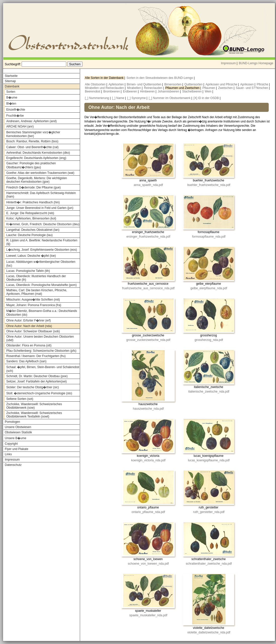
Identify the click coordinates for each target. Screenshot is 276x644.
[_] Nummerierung (97, 98)
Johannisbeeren (169, 91)
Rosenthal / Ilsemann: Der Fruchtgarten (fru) (36, 356)
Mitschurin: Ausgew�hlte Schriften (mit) (33, 300)
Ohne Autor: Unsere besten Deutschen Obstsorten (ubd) (40, 338)
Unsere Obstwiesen (18, 427)
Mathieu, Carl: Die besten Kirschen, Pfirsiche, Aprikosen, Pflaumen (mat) (37, 292)
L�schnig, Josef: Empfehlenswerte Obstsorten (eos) (42, 250)
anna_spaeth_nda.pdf (148, 185)
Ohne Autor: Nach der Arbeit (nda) (29, 326)
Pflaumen (209, 88)
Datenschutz (13, 465)
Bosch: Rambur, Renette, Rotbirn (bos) (32, 141)
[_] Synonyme (136, 98)
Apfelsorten (117, 84)
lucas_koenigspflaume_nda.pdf (209, 460)
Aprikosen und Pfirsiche (222, 84)
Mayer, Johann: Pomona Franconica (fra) (34, 305)
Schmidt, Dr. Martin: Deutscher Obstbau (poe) (37, 376)
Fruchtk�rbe (15, 116)
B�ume (12, 98)
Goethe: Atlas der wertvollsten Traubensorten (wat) (40, 173)
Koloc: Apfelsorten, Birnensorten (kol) (31, 218)
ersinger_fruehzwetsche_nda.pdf (148, 237)
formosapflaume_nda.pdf (209, 237)
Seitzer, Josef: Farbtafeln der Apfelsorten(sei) (37, 381)
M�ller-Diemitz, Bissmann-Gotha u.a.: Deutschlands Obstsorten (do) (42, 313)
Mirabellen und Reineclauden (105, 88)
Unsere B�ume (15, 438)
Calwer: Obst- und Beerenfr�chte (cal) (32, 147)
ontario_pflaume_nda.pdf (148, 512)
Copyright (11, 444)
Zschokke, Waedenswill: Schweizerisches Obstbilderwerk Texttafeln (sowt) (34, 415)
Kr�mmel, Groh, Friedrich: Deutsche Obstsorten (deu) (43, 224)
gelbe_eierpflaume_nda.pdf (209, 288)
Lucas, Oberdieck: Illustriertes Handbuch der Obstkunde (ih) (36, 278)
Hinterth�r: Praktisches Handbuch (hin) (33, 202)
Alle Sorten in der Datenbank (105, 78)
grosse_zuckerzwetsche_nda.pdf (148, 340)
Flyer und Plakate (16, 449)
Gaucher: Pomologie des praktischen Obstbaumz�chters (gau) (31, 165)
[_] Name (118, 98)
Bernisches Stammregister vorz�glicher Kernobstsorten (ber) (33, 134)
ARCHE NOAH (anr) (20, 126)
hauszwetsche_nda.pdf (148, 409)
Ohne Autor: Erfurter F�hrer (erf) (29, 320)
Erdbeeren (130, 91)
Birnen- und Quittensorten (144, 84)
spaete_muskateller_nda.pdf (148, 615)
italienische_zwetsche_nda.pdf (209, 392)
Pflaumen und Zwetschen (183, 88)
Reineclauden (153, 88)
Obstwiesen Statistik (18, 432)
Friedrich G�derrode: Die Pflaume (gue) (33, 187)
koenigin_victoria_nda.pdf (148, 460)
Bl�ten (11, 104)
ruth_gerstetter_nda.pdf (209, 512)
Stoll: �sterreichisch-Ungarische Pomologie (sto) (39, 393)
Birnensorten (173, 84)
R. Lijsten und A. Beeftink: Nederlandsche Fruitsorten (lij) (42, 242)
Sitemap (10, 81)
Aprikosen (247, 84)
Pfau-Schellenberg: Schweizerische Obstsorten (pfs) (41, 351)
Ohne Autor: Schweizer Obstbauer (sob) (33, 331)
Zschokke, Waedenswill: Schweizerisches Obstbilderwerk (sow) (34, 406)
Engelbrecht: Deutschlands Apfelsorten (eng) (36, 158)
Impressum (228, 63)
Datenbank (12, 86)
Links (8, 454)
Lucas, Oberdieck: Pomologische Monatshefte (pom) (41, 285)
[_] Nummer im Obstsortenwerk (170, 98)
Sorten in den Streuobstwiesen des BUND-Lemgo (160, 78)
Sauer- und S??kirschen (252, 88)
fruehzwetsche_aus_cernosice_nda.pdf (148, 288)
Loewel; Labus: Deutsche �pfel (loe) (31, 256)
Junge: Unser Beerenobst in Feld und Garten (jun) (40, 208)
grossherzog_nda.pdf (209, 340)
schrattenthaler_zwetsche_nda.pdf (209, 564)
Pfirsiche (263, 84)
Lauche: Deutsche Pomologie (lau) (29, 235)
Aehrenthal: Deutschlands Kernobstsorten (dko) (38, 153)
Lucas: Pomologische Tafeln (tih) (28, 271)
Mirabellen (134, 88)
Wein (209, 91)
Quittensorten (194, 84)
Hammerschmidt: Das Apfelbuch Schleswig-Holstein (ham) (41, 195)
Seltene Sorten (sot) (20, 399)
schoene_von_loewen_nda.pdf (148, 564)
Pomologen (12, 422)
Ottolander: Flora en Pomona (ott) (29, 345)
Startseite (11, 76)
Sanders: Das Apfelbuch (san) (26, 361)
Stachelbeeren (193, 91)
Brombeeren (112, 91)
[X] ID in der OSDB (206, 98)
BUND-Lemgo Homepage (256, 63)
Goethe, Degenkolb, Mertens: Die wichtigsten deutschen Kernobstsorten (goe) (37, 180)
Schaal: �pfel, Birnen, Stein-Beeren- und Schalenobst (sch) (43, 369)
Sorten (11, 92)
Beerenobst (93, 91)
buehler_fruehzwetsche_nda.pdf (209, 185)
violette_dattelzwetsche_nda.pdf (209, 632)
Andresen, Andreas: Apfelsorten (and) (31, 121)
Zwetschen (226, 88)
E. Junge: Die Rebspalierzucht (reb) (30, 213)
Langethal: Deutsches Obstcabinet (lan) (33, 230)
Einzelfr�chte (16, 110)
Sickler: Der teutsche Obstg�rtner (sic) (33, 387)
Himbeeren (148, 91)
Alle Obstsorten (96, 84)
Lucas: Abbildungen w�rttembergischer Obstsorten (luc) (41, 264)
